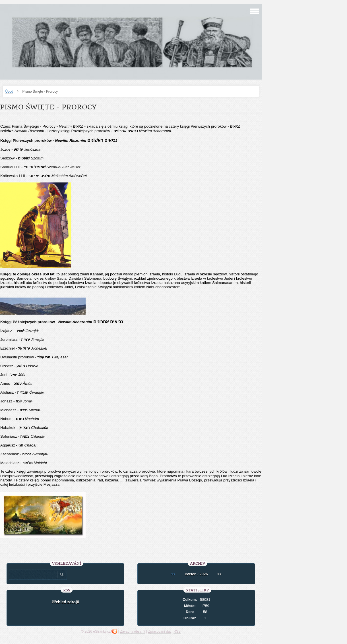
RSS (177, 631)
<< (173, 574)
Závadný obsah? (133, 631)
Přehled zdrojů (65, 602)
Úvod (9, 92)
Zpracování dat (159, 631)
